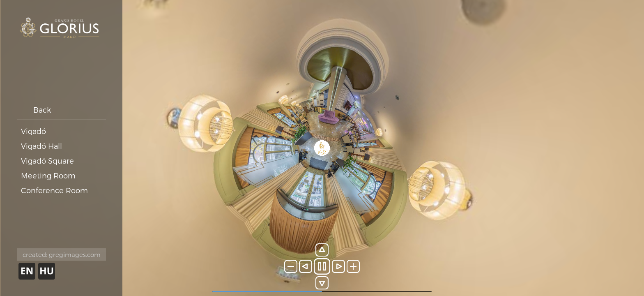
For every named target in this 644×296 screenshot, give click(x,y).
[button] (291, 266)
